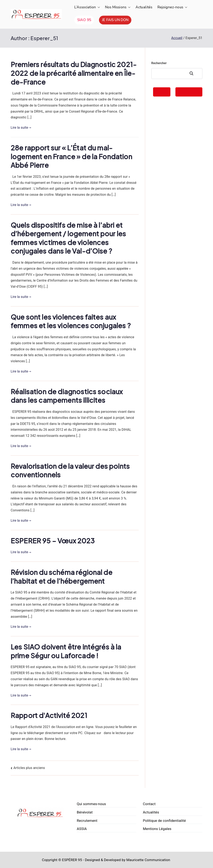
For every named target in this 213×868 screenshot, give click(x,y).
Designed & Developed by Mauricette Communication (127, 860)
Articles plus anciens (29, 768)
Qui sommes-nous (91, 804)
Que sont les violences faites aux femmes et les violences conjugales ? (71, 321)
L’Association (87, 7)
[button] (98, 7)
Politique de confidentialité (164, 821)
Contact (149, 804)
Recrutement (87, 821)
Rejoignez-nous (172, 7)
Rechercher (159, 63)
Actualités (144, 7)
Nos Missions (118, 7)
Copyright (50, 860)
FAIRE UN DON (189, 92)
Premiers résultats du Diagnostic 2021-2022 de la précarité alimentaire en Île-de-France (74, 73)
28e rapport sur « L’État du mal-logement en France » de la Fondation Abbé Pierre (71, 156)
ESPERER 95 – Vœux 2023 (53, 541)
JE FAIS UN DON (115, 20)
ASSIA (82, 829)
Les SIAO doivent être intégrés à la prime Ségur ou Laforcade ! (66, 651)
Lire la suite (21, 128)
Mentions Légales (157, 829)
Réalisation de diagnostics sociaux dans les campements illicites (67, 396)
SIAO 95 (84, 20)
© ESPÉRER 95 (70, 860)
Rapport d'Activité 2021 (49, 715)
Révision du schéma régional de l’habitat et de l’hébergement (61, 577)
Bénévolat (85, 812)
